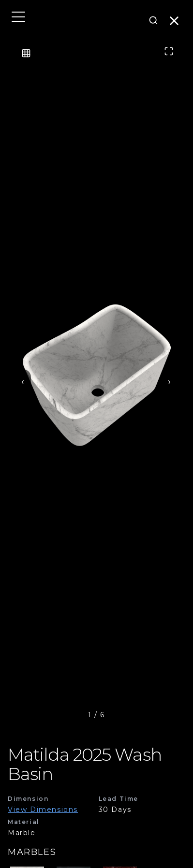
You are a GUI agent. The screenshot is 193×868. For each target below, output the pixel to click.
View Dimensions (43, 810)
